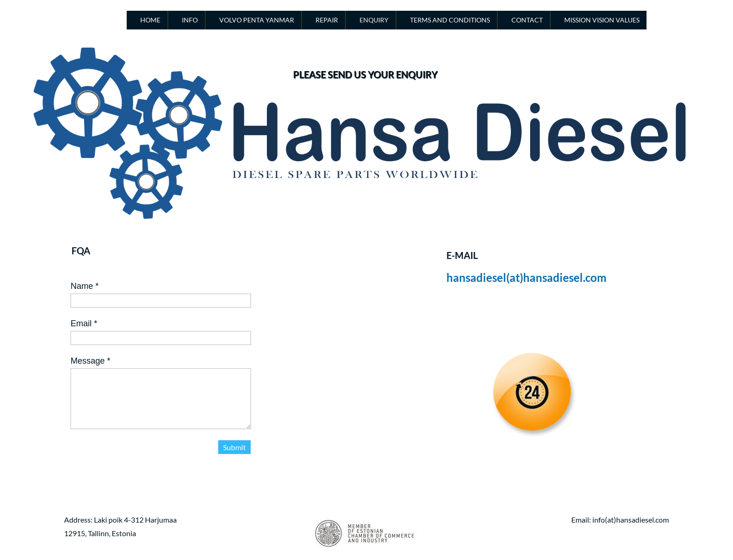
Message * (90, 361)
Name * (85, 286)
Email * (84, 323)
